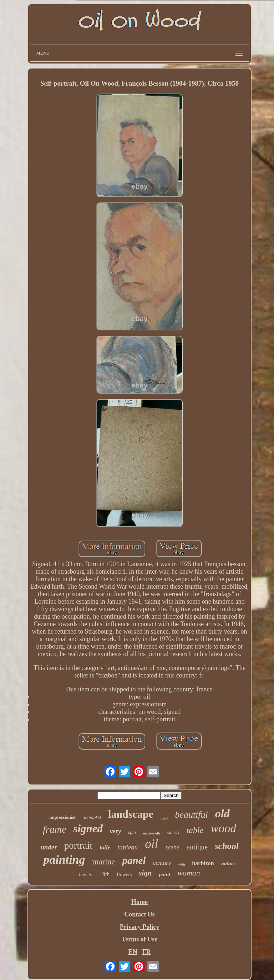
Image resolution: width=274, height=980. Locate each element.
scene (172, 847)
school (227, 846)
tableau (128, 847)
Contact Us (139, 914)
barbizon (203, 863)
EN (133, 952)
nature (229, 863)
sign (145, 873)
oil (151, 844)
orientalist (92, 818)
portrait (78, 846)
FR (146, 952)
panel (134, 860)
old (222, 813)
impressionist (62, 817)
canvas (173, 832)
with (181, 864)
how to (86, 875)
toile (105, 847)
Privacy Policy (139, 927)
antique (197, 847)
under (49, 847)
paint (165, 874)
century (162, 863)
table (195, 830)
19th (105, 874)
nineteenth (152, 833)
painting (64, 860)
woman (189, 873)
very (115, 831)
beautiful (191, 815)
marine (104, 862)
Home (139, 902)
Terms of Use (139, 939)
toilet (164, 818)
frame (54, 829)
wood (223, 828)
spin (132, 832)
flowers (124, 875)
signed (88, 829)
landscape (131, 814)
